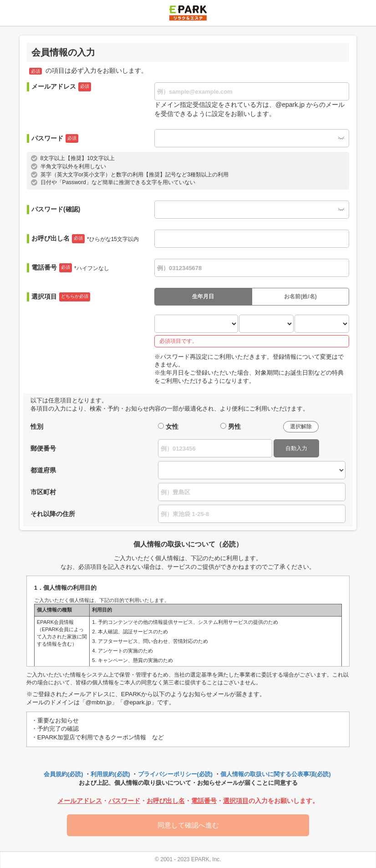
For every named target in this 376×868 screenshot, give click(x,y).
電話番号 (70, 268)
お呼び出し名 (85, 239)
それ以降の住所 (53, 514)
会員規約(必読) (64, 774)
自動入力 (296, 448)
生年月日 (203, 296)
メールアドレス (61, 87)
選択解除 (301, 426)
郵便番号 (43, 448)
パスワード (55, 139)
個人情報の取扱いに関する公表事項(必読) (276, 774)
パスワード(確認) (56, 209)
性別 (37, 426)
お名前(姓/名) (300, 296)
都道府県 (43, 470)
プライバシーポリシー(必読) (175, 774)
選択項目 (61, 297)
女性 (172, 426)
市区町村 (43, 492)
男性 (234, 426)
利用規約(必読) (110, 774)
